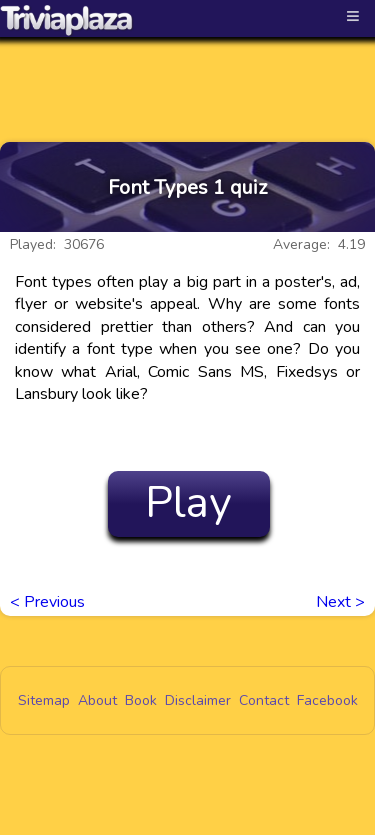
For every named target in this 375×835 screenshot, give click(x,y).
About (97, 700)
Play (188, 503)
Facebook (327, 700)
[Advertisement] (188, 72)
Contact (264, 700)
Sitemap (44, 700)
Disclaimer (198, 700)
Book (141, 700)
